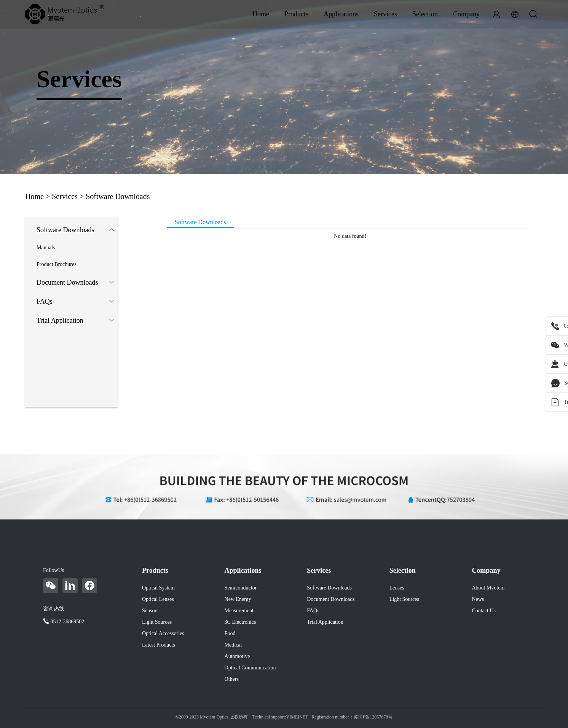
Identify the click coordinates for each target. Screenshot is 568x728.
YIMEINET (297, 717)
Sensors (150, 611)
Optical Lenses (158, 599)
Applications (341, 14)
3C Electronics (240, 622)
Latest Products (159, 645)
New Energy (238, 599)
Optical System (158, 588)
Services (385, 14)
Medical (233, 645)
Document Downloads (67, 282)
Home (261, 14)
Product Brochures (57, 264)
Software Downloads (118, 196)
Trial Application (60, 320)
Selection (425, 14)
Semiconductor (241, 588)
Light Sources (157, 622)
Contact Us (484, 611)
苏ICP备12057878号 (373, 717)
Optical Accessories (163, 633)
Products (296, 14)
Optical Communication (250, 668)
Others (232, 679)
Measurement (239, 611)
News (478, 599)
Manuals (46, 248)
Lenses (397, 588)
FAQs (45, 301)
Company (466, 14)
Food (230, 633)
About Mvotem (488, 588)
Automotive (237, 656)
